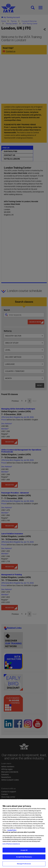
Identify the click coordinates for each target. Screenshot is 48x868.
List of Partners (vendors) (11, 849)
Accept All (24, 856)
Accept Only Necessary (24, 862)
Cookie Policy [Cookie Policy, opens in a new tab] (12, 836)
